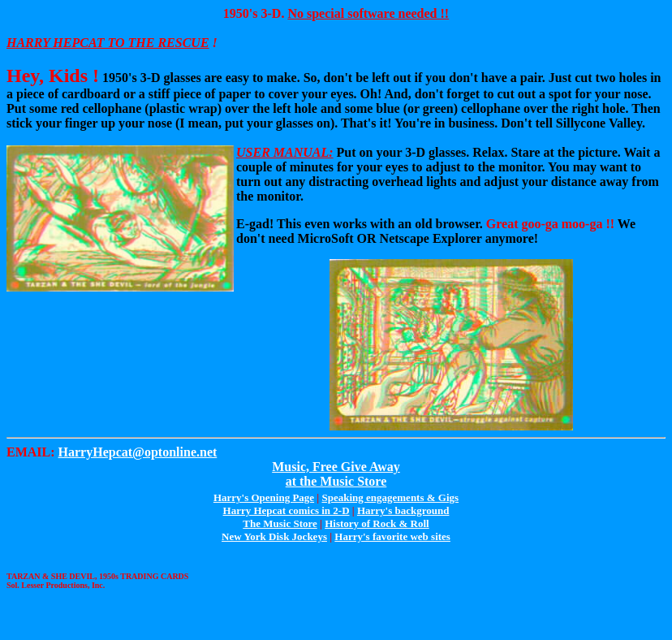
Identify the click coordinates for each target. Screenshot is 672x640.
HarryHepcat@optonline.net (138, 452)
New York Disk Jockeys (274, 536)
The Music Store (280, 523)
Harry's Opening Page (264, 497)
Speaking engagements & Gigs (390, 497)
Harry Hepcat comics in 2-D (286, 510)
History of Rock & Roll (377, 523)
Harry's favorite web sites (392, 536)
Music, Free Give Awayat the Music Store (336, 474)
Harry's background (403, 510)
